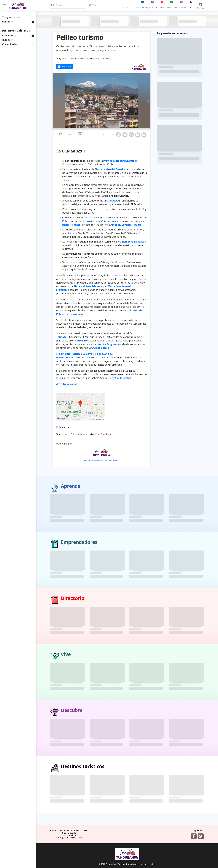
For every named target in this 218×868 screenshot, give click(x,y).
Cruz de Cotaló (100, 348)
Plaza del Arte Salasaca (88, 286)
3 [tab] (103, 127)
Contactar (65, 67)
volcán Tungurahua (110, 344)
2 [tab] (102, 127)
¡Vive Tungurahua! (67, 384)
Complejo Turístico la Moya (76, 354)
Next (147, 101)
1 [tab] (100, 127)
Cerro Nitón (82, 341)
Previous (56, 101)
